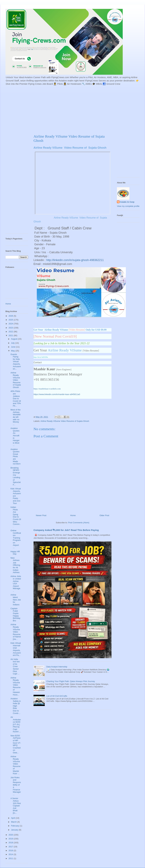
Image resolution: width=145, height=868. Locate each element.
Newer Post (41, 515)
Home (73, 515)
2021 (11, 335)
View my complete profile (128, 206)
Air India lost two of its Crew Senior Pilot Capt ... (15, 667)
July (13, 343)
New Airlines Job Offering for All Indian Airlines (15, 565)
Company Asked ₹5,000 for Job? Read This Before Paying (66, 530)
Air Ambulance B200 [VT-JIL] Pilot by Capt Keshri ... (16, 724)
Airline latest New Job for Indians (16, 600)
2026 (11, 316)
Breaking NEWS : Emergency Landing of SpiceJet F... (16, 476)
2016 (11, 850)
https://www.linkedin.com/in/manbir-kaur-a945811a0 (57, 394)
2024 (11, 324)
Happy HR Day (15, 553)
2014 (11, 854)
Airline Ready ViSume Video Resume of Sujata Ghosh (65, 421)
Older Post (104, 515)
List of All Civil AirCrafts (57, 696)
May (13, 351)
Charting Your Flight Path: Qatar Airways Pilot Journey (71, 681)
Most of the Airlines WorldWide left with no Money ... (15, 417)
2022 (11, 332)
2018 (11, 843)
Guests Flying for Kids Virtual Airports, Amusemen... (16, 362)
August (14, 339)
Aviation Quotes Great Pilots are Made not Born (15, 457)
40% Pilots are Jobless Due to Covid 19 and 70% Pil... (16, 399)
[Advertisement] (63, 109)
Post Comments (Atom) (79, 523)
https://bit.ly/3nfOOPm (41, 357)
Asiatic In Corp (127, 202)
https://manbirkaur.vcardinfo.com (47, 389)
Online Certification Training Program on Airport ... (16, 539)
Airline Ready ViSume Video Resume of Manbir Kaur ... (15, 765)
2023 (11, 328)
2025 (11, 320)
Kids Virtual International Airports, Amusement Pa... (16, 649)
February (15, 826)
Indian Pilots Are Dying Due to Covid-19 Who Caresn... (16, 517)
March (14, 822)
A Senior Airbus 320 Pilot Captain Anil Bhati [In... (16, 806)
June (14, 347)
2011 (11, 858)
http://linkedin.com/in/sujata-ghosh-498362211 (75, 260)
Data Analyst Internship (57, 667)
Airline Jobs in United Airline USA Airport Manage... (16, 584)
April (13, 818)
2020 (11, 835)
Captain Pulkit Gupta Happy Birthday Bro (15, 615)
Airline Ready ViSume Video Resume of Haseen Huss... (15, 686)
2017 (11, 847)
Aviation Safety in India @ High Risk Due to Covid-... (16, 706)
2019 (11, 839)
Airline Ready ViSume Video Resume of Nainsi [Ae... (16, 632)
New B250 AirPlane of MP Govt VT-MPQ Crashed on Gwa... (16, 744)
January (15, 830)
